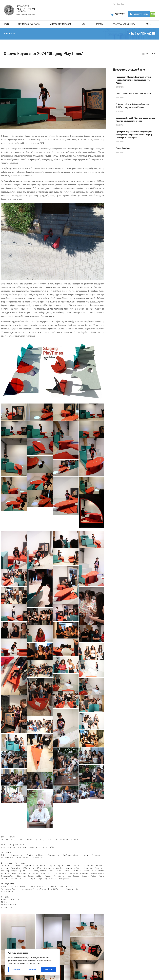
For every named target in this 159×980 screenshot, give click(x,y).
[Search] (115, 4)
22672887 (120, 14)
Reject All (32, 970)
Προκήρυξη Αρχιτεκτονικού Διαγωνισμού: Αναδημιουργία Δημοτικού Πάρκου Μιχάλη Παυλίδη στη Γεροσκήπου (134, 135)
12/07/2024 (151, 53)
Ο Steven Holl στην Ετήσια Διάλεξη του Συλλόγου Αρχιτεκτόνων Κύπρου (132, 106)
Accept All (49, 970)
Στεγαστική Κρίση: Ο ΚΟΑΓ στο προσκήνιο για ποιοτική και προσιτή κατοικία (135, 119)
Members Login (139, 14)
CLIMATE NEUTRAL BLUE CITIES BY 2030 (133, 94)
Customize (16, 970)
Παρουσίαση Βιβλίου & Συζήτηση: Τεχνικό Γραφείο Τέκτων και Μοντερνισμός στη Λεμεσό (133, 80)
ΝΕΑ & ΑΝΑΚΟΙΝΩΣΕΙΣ (142, 34)
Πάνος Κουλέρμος (123, 148)
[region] (32, 962)
